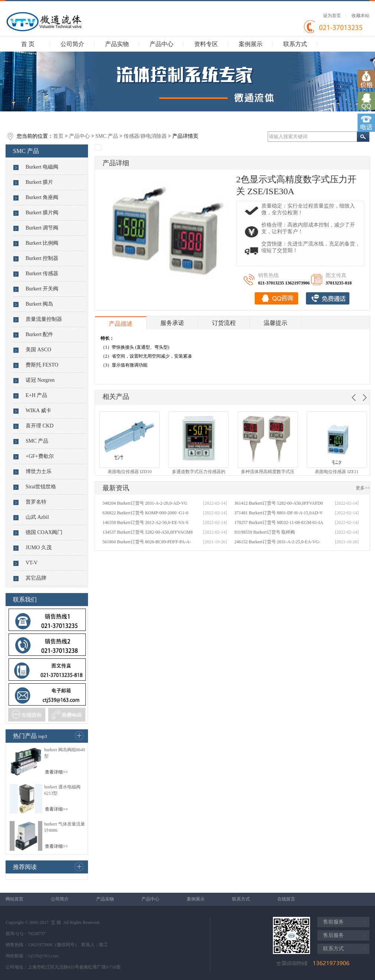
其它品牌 (36, 578)
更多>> (363, 488)
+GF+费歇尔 (40, 456)
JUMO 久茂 (39, 548)
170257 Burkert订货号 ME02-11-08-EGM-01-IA (279, 522)
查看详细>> (56, 772)
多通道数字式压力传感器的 (199, 472)
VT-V (32, 563)
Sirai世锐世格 (41, 487)
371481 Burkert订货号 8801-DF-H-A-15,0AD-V (278, 513)
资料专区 (206, 44)
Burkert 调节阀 (42, 228)
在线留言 (286, 899)
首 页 (28, 44)
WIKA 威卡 (38, 411)
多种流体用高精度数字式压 (268, 472)
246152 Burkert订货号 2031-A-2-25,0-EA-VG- (277, 542)
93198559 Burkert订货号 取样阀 (265, 532)
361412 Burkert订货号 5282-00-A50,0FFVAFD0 (279, 503)
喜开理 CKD (40, 426)
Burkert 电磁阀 (42, 167)
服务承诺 (172, 323)
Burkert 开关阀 (42, 289)
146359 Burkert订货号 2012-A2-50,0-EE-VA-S (145, 522)
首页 (58, 136)
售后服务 (333, 935)
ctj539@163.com (43, 956)
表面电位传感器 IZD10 (130, 472)
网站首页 (14, 899)
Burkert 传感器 (42, 274)
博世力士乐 (39, 471)
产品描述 (121, 324)
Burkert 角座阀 (42, 197)
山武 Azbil (37, 517)
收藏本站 (361, 16)
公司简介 (72, 44)
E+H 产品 (36, 395)
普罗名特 (36, 502)
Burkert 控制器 (42, 258)
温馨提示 (275, 323)
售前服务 (333, 922)
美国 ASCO (38, 350)
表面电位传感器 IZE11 (337, 472)
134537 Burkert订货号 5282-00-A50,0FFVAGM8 (148, 532)
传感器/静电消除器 (145, 136)
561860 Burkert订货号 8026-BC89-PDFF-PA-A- (147, 542)
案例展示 (251, 44)
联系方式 (295, 44)
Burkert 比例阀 (42, 243)
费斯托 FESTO (42, 365)
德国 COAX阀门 (44, 532)
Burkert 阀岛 (39, 304)
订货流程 (224, 323)
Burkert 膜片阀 (42, 213)
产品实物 (117, 44)
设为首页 (332, 16)
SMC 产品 (107, 136)
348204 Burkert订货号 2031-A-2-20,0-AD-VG (145, 503)
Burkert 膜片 (39, 182)
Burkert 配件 (39, 334)
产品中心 (162, 44)
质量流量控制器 (44, 319)
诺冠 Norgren (40, 380)
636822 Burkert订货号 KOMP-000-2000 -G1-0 (145, 513)
